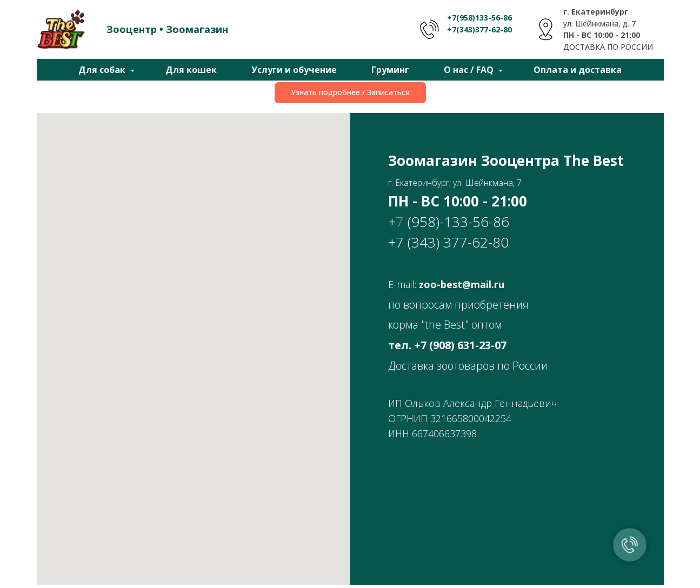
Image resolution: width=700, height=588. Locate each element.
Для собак (103, 70)
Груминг (390, 70)
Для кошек (191, 70)
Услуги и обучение (294, 70)
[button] (350, 93)
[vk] (350, 504)
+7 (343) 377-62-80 (448, 242)
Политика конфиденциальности (603, 566)
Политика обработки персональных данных (581, 576)
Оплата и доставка (578, 70)
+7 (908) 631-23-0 (457, 345)
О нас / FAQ (470, 70)
